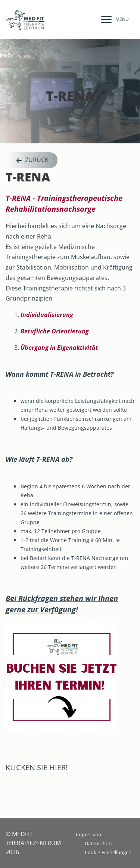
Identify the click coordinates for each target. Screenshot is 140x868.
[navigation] (113, 19)
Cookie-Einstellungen (108, 852)
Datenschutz (99, 843)
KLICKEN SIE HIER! (37, 767)
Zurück (32, 160)
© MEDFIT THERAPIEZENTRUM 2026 (33, 843)
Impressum (88, 834)
